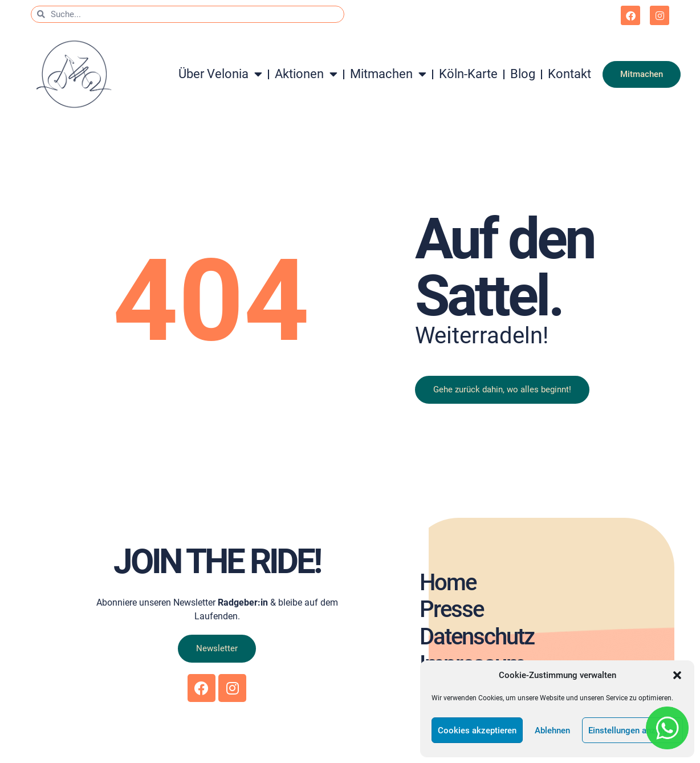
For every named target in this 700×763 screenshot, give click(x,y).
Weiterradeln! (482, 336)
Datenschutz (476, 637)
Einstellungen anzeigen (632, 730)
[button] (677, 675)
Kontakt (569, 74)
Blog (523, 74)
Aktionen (306, 74)
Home (447, 582)
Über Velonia (220, 74)
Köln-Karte (468, 74)
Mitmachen (388, 74)
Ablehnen (552, 730)
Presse (451, 609)
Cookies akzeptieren (477, 730)
